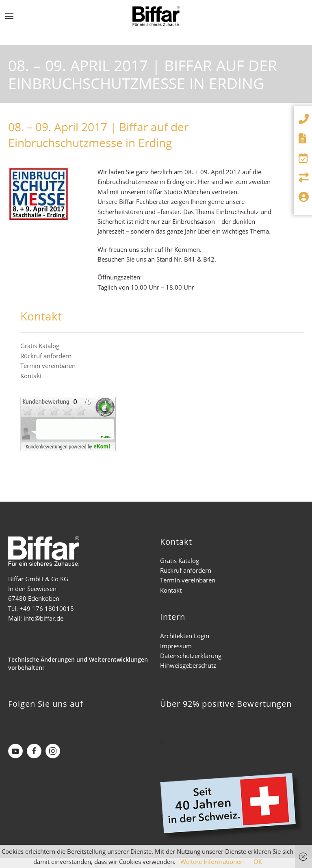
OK (258, 862)
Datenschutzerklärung (191, 656)
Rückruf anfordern (46, 356)
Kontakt (31, 376)
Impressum (176, 646)
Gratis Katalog (40, 346)
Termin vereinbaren (48, 366)
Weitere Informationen (212, 862)
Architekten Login (185, 636)
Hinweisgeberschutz (188, 665)
